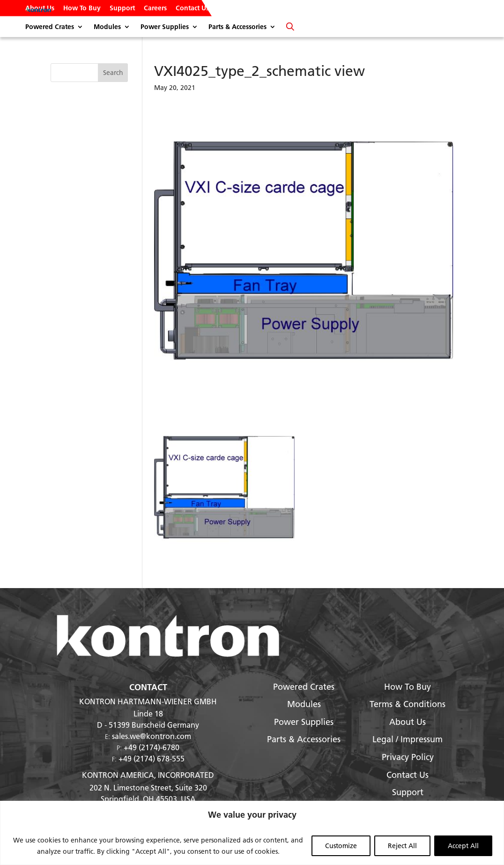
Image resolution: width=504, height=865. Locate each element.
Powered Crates (50, 27)
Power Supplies (165, 27)
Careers (155, 8)
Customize (341, 846)
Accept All (463, 846)
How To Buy (82, 8)
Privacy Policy (408, 757)
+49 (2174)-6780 (152, 747)
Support (122, 8)
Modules (107, 27)
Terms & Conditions (408, 704)
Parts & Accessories (237, 27)
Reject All (402, 846)
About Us (40, 8)
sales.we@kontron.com (152, 736)
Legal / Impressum (408, 739)
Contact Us (192, 8)
